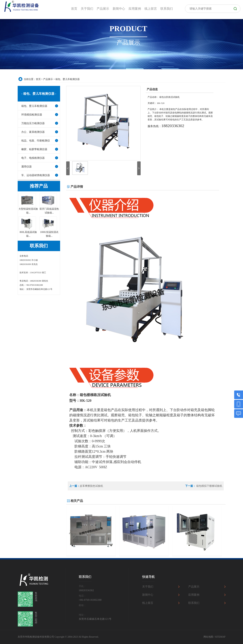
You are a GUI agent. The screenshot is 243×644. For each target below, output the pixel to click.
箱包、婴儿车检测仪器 (68, 79)
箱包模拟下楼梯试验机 (209, 486)
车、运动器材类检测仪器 (36, 175)
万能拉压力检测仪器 (33, 123)
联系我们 (194, 603)
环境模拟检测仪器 (32, 115)
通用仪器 (26, 167)
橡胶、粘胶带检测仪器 (34, 149)
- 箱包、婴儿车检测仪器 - (39, 94)
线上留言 (148, 603)
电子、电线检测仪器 (33, 158)
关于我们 (148, 587)
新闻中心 (148, 595)
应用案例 (194, 595)
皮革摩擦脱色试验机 (91, 486)
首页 (38, 79)
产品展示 (48, 79)
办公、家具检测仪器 (33, 132)
